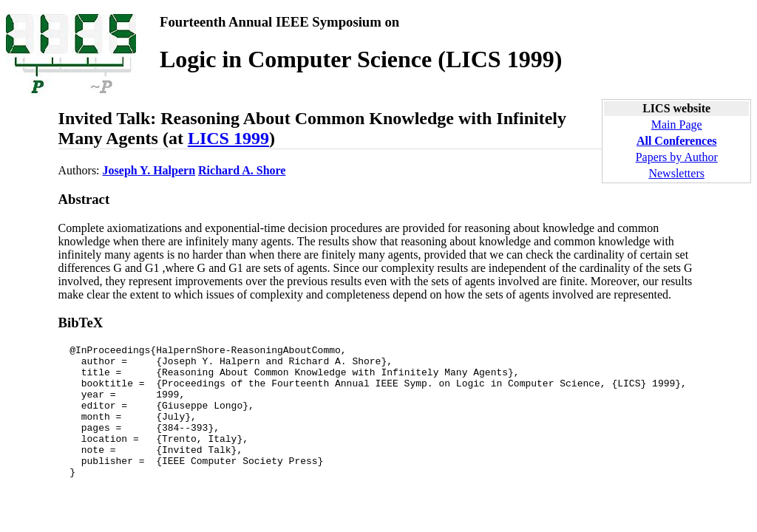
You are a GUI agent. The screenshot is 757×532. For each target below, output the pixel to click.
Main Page (677, 125)
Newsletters (676, 173)
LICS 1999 (228, 138)
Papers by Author (677, 157)
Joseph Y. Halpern (149, 170)
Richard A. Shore (242, 170)
